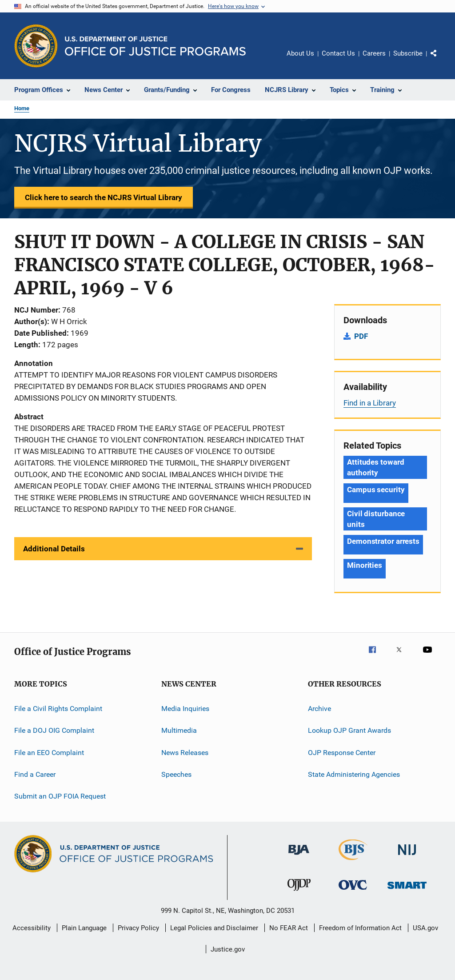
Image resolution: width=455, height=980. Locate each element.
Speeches (176, 774)
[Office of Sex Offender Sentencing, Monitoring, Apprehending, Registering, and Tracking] (407, 890)
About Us (300, 53)
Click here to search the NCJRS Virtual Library (104, 197)
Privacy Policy (138, 928)
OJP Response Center (342, 753)
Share (441, 60)
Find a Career (35, 774)
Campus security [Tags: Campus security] (376, 490)
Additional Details (54, 549)
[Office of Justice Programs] (36, 46)
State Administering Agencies (354, 774)
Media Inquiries (185, 709)
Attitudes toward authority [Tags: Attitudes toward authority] (375, 467)
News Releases (185, 753)
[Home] (155, 46)
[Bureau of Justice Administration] (299, 856)
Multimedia (179, 730)
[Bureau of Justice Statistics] (353, 862)
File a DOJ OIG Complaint (54, 730)
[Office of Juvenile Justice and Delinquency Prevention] (299, 892)
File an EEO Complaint (49, 753)
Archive (319, 709)
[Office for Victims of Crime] (353, 891)
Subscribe (408, 53)
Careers (374, 53)
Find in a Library (370, 403)
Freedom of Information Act (360, 928)
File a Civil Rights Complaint (58, 709)
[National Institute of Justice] (407, 857)
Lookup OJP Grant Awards (349, 730)
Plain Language (84, 928)
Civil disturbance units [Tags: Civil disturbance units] (376, 519)
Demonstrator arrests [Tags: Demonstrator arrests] (383, 541)
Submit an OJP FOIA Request (60, 796)
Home (22, 108)
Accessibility (32, 928)
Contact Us (338, 53)
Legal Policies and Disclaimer (214, 928)
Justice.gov (228, 949)
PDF (361, 336)
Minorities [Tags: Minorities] (365, 565)
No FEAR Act (289, 928)
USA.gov (425, 928)
